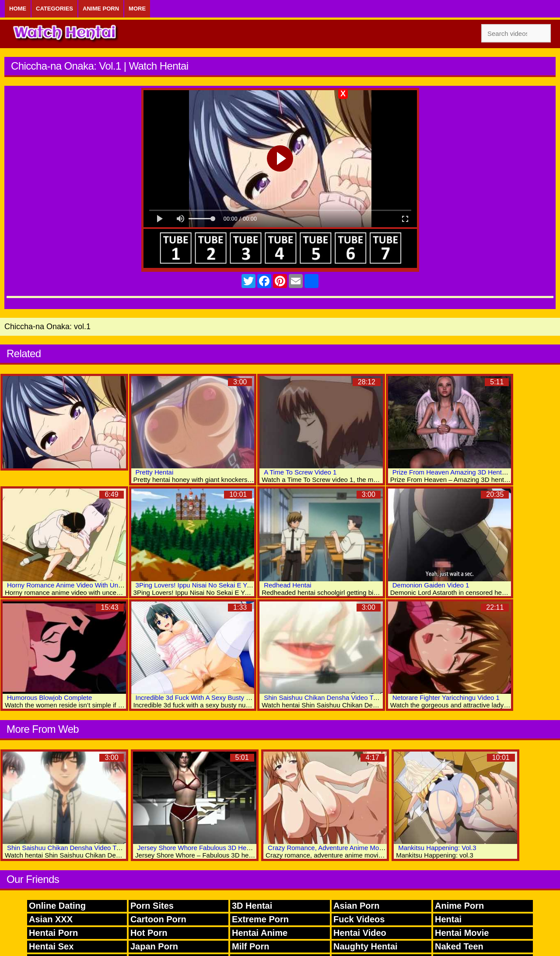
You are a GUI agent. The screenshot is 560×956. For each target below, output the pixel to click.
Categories (54, 9)
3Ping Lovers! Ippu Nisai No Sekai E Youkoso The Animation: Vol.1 (233, 585)
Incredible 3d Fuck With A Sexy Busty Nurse (200, 698)
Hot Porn (149, 933)
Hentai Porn (53, 933)
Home (18, 9)
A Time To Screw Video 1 (300, 472)
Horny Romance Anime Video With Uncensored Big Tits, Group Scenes (110, 585)
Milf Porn (251, 946)
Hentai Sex (51, 946)
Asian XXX (51, 919)
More (137, 9)
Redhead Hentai (287, 585)
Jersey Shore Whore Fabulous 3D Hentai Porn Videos (216, 848)
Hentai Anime (260, 933)
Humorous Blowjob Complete (49, 698)
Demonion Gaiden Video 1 (431, 585)
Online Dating (57, 906)
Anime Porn (101, 9)
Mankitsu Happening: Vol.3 (437, 848)
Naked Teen (459, 946)
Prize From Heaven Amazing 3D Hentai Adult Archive (470, 472)
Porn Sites (152, 906)
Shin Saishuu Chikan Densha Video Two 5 (68, 848)
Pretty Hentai (155, 472)
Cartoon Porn (158, 919)
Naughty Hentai (366, 946)
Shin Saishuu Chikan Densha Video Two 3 (325, 698)
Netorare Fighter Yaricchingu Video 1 (446, 698)
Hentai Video (360, 933)
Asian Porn (357, 906)
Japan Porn (154, 946)
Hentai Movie (462, 933)
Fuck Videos (359, 919)
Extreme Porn (260, 919)
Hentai (448, 919)
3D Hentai (252, 906)
